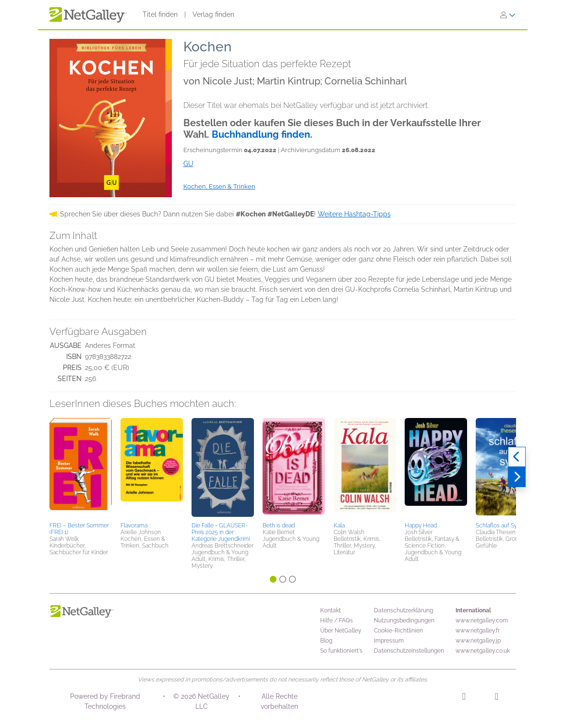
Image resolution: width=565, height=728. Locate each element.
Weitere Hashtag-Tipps (354, 214)
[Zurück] (517, 457)
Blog (326, 641)
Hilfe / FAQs (337, 621)
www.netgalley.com (482, 621)
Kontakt (331, 610)
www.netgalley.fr (478, 631)
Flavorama (134, 525)
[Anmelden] (508, 15)
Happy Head (421, 525)
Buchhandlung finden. (262, 134)
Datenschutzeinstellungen (409, 651)
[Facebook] (497, 698)
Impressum (389, 641)
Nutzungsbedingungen (404, 621)
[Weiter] (517, 477)
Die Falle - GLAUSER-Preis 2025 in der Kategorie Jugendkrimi (221, 532)
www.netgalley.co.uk (483, 651)
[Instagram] (464, 698)
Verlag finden (213, 14)
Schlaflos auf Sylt (498, 525)
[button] (81, 468)
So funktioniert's (341, 651)
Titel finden (160, 14)
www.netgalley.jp (478, 641)
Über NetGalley (341, 631)
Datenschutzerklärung (403, 610)
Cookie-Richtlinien (398, 631)
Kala (339, 525)
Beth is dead (279, 525)
